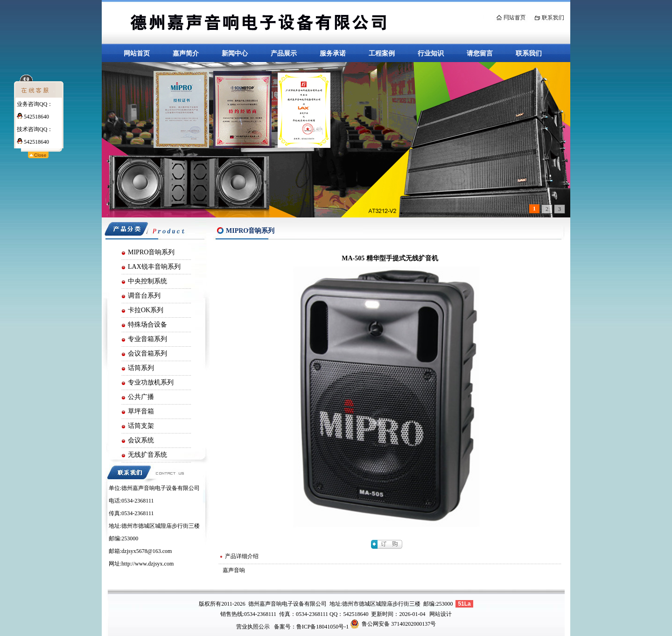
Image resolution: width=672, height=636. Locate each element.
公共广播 (141, 397)
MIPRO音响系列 (151, 252)
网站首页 (137, 53)
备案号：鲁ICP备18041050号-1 (311, 627)
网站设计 (441, 614)
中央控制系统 (147, 281)
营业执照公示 (253, 627)
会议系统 (141, 440)
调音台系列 (144, 296)
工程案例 (382, 53)
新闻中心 (235, 53)
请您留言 (480, 53)
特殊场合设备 (147, 325)
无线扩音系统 (147, 455)
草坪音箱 (141, 411)
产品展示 (284, 53)
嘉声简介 (186, 53)
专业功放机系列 (151, 382)
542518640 (33, 117)
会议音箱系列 (147, 353)
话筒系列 (141, 368)
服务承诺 (333, 53)
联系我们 (529, 53)
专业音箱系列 (147, 339)
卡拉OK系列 (146, 310)
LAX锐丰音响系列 (154, 267)
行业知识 (431, 53)
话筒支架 (141, 426)
